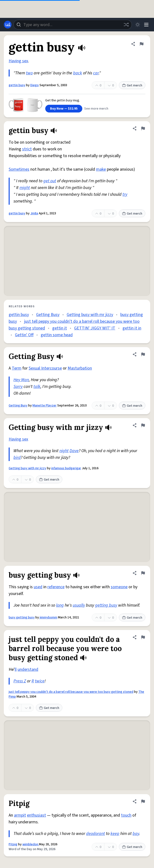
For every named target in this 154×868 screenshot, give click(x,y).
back (78, 73)
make (101, 169)
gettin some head (57, 335)
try (125, 194)
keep (115, 834)
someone (119, 587)
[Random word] (126, 25)
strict (27, 149)
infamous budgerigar (66, 468)
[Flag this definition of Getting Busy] (143, 354)
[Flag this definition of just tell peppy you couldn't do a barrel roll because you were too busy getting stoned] (143, 637)
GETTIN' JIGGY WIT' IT (95, 328)
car (96, 73)
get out (50, 181)
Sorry (18, 387)
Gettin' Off (24, 335)
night (64, 451)
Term (17, 368)
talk (37, 387)
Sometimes (19, 169)
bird (17, 458)
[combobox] (73, 25)
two (29, 73)
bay (136, 834)
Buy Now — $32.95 (64, 109)
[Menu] (146, 25)
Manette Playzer (45, 406)
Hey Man (21, 380)
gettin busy (17, 85)
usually (79, 605)
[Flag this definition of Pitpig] (143, 801)
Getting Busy (48, 315)
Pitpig (13, 844)
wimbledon (31, 844)
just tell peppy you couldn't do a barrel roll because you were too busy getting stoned (71, 692)
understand (28, 669)
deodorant (96, 834)
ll (16, 669)
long (60, 605)
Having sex (18, 61)
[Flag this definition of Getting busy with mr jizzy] (143, 425)
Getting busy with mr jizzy (90, 315)
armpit (20, 815)
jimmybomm (48, 617)
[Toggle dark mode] (138, 25)
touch (126, 815)
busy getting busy (22, 617)
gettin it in (132, 328)
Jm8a (34, 213)
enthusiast (36, 815)
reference (56, 587)
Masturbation (80, 368)
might (25, 188)
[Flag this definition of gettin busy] (141, 44)
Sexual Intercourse (45, 368)
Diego (35, 85)
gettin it (60, 328)
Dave (74, 451)
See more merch (96, 109)
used (38, 587)
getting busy (106, 605)
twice (40, 681)
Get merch (132, 85)
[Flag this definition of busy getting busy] (143, 573)
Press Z (20, 681)
